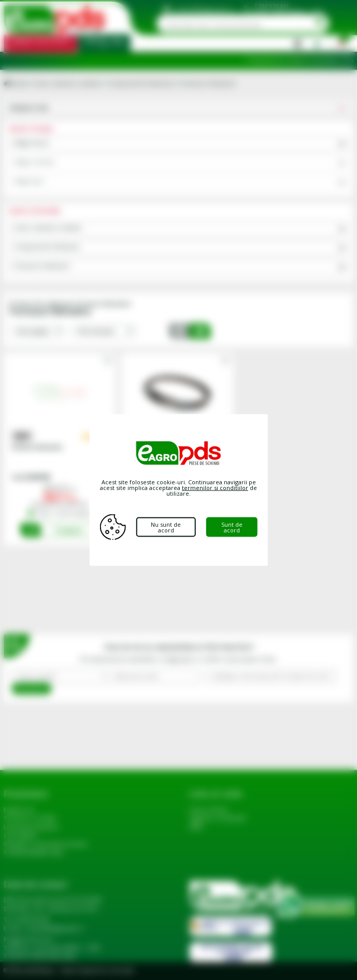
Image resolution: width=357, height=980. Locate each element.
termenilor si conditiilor (215, 488)
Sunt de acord (232, 527)
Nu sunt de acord (166, 527)
